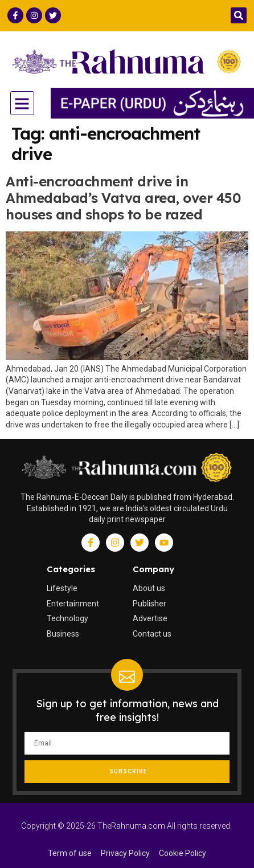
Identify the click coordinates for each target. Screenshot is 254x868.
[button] (239, 15)
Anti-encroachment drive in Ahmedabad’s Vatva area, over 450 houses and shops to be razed (123, 198)
